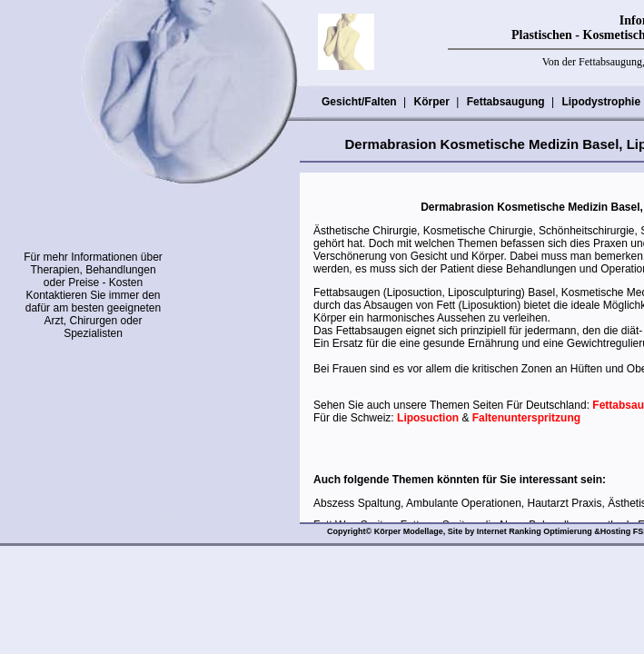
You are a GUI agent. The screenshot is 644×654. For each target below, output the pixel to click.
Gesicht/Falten (359, 102)
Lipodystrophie (600, 102)
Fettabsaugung (505, 102)
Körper (431, 102)
